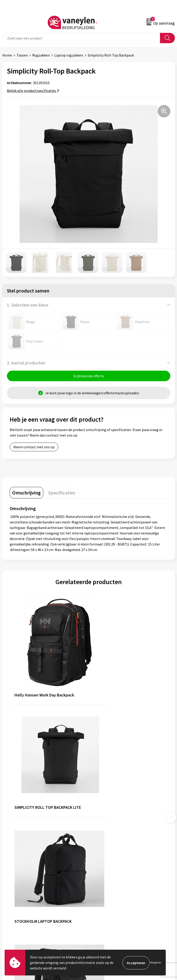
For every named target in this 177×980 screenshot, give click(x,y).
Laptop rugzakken (69, 55)
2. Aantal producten (26, 363)
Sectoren (98, 830)
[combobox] (81, 38)
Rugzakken (41, 55)
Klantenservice (14, 887)
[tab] (26, 493)
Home (7, 55)
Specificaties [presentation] (62, 493)
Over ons (98, 816)
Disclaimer (99, 901)
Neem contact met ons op (34, 447)
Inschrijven (163, 943)
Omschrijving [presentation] (26, 493)
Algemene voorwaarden (109, 887)
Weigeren (156, 962)
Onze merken (101, 823)
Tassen (22, 55)
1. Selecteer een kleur (28, 305)
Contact (9, 894)
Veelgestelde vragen (107, 851)
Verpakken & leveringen (21, 901)
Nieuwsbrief (100, 844)
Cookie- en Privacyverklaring (113, 894)
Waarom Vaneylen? (106, 837)
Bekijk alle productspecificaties (33, 91)
